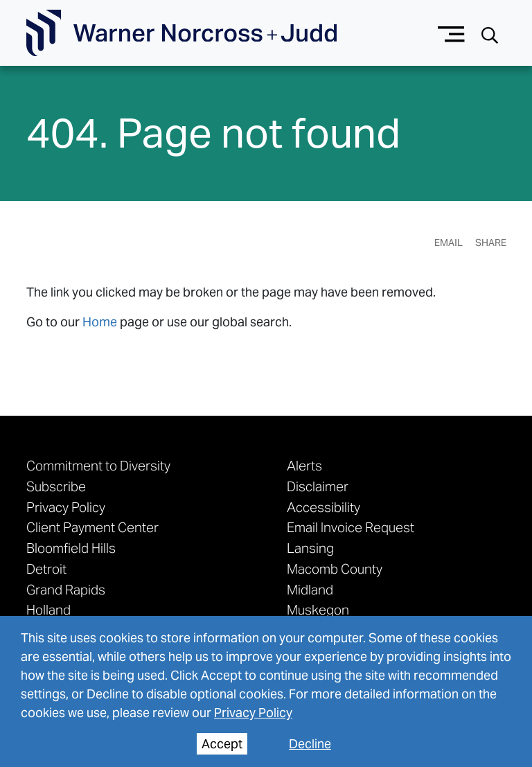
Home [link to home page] (100, 322)
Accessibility (323, 507)
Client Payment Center (92, 527)
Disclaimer (318, 486)
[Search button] (490, 34)
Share (491, 243)
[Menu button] (451, 33)
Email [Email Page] (449, 243)
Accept (222, 744)
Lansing (310, 548)
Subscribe (56, 486)
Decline (310, 744)
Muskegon (318, 610)
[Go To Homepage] (181, 33)
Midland (310, 590)
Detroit (46, 569)
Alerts (304, 466)
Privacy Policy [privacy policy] (253, 713)
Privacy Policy (66, 507)
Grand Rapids (66, 590)
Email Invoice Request (351, 527)
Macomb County (335, 569)
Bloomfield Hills (71, 548)
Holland (48, 610)
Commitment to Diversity (98, 466)
